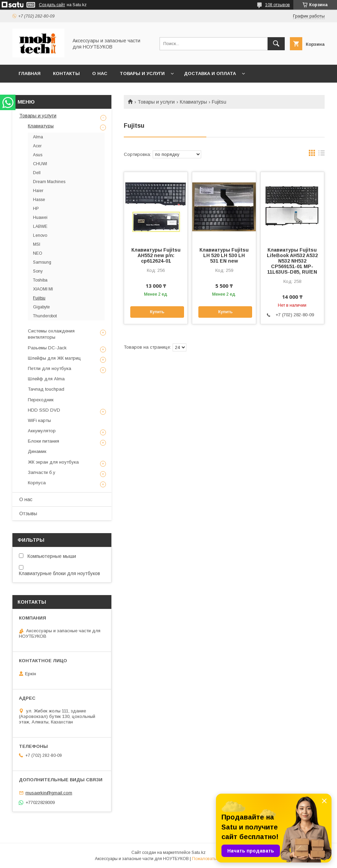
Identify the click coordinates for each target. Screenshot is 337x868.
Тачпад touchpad (46, 389)
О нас (100, 73)
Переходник (41, 400)
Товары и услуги (142, 73)
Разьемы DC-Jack (47, 348)
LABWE (40, 226)
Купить (157, 312)
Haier (38, 191)
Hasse (39, 200)
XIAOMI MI (43, 289)
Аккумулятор (42, 431)
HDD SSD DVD (44, 410)
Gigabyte (41, 307)
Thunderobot (45, 316)
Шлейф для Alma (46, 379)
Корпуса (37, 483)
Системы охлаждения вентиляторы (51, 334)
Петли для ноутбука (50, 368)
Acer (37, 146)
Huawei (40, 218)
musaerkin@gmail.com (49, 793)
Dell (37, 173)
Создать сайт (52, 5)
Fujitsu (39, 298)
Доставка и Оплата (210, 73)
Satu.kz (199, 853)
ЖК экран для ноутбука (53, 462)
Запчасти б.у (42, 472)
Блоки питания (44, 441)
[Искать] (276, 44)
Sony (38, 271)
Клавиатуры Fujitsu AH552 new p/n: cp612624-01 (156, 255)
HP (36, 209)
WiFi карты (39, 420)
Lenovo (40, 235)
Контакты (66, 73)
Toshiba (40, 280)
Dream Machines (49, 182)
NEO (38, 253)
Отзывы (28, 514)
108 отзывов (278, 5)
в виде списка (322, 155)
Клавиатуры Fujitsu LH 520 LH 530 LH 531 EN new (224, 255)
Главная (30, 73)
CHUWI (40, 164)
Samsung (42, 262)
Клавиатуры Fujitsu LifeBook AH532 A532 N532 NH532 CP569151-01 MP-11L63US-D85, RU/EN (292, 261)
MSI (37, 244)
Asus (38, 155)
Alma (38, 137)
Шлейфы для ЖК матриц (54, 358)
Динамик (37, 451)
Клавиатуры (193, 102)
